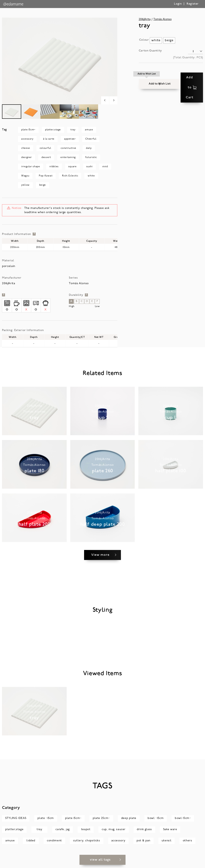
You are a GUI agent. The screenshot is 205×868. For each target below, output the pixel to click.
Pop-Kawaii (46, 176)
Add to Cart (183, 78)
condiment (54, 844)
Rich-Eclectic (70, 176)
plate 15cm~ (28, 130)
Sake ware (170, 833)
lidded (31, 844)
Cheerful (91, 139)
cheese (26, 148)
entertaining (68, 157)
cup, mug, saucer (114, 833)
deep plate (129, 821)
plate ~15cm (46, 821)
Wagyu (25, 176)
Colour (144, 40)
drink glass (144, 833)
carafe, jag (63, 833)
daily (89, 148)
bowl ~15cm (156, 821)
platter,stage (53, 130)
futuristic (91, 157)
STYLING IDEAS (16, 821)
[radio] (156, 40)
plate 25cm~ (101, 821)
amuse (89, 130)
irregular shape (31, 167)
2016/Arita (145, 19)
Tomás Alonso (162, 19)
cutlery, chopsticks (87, 844)
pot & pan (143, 844)
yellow (25, 185)
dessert (46, 157)
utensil (166, 844)
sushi (89, 167)
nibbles (54, 167)
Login (178, 4)
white (91, 176)
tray (73, 130)
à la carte (49, 139)
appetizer (70, 139)
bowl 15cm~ (183, 821)
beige (43, 185)
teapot (86, 833)
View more (100, 558)
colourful (45, 148)
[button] (147, 78)
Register (193, 4)
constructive (68, 148)
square (72, 167)
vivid (105, 167)
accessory (27, 139)
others (187, 844)
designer (27, 157)
